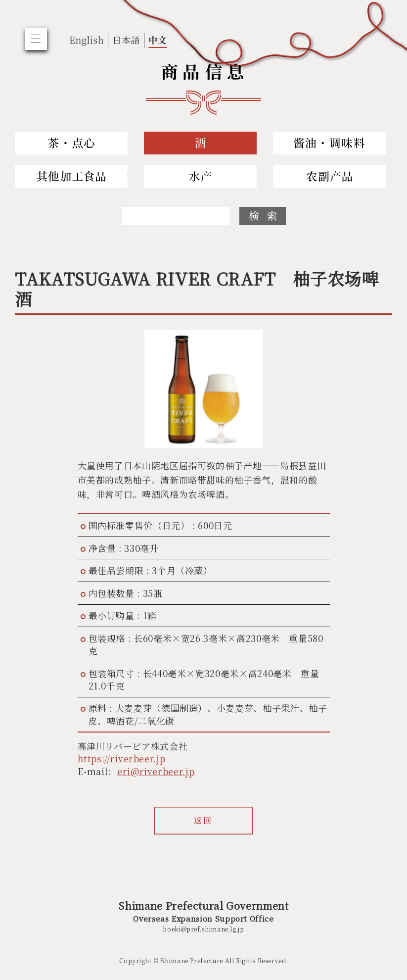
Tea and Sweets (71, 143)
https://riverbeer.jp (122, 758)
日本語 (126, 40)
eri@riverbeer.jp (156, 771)
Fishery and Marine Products (200, 176)
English (87, 40)
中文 (158, 40)
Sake (200, 143)
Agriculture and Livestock (329, 176)
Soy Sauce (329, 143)
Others (71, 176)
